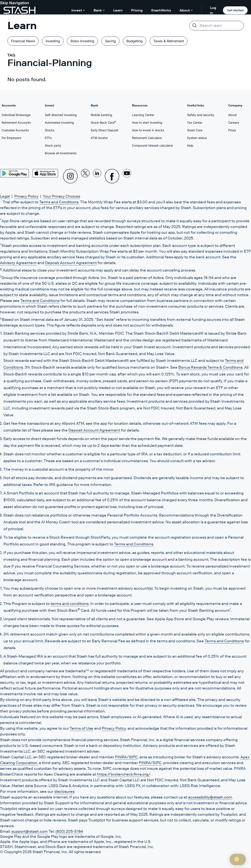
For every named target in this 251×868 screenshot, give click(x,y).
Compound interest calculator (152, 145)
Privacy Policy (26, 196)
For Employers (11, 138)
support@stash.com (30, 831)
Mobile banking (101, 115)
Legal (5, 196)
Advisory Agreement (18, 263)
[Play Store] (14, 173)
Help (190, 145)
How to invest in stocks (148, 130)
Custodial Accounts (15, 130)
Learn (118, 10)
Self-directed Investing (61, 115)
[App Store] (45, 173)
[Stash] (19, 10)
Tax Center (195, 122)
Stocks (50, 130)
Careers (234, 122)
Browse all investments (61, 153)
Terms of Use (82, 728)
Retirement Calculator (147, 138)
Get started (235, 10)
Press (232, 130)
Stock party (53, 145)
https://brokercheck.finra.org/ (123, 774)
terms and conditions (70, 604)
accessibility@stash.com (210, 797)
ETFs (48, 138)
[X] (85, 176)
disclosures (64, 792)
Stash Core (195, 130)
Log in (213, 10)
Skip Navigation (15, 3)
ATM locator (99, 138)
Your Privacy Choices (62, 196)
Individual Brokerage (16, 115)
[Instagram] (70, 176)
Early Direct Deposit (104, 130)
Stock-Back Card (103, 122)
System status (197, 138)
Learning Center (143, 115)
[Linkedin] (97, 176)
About (233, 115)
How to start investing (147, 122)
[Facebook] (112, 176)
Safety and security (201, 115)
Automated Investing (59, 122)
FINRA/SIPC (126, 757)
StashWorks (161, 10)
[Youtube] (127, 176)
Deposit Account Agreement (71, 263)
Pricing (137, 10)
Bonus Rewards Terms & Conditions (210, 367)
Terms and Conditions (59, 202)
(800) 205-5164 (69, 831)
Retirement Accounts (16, 122)
